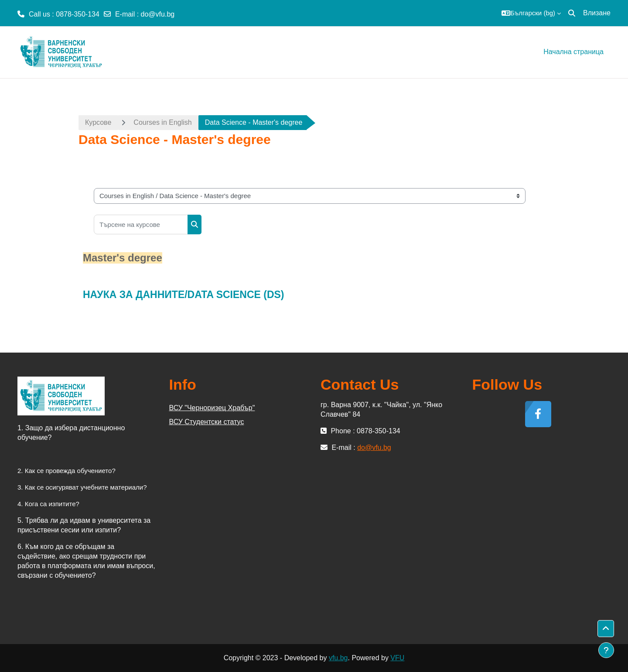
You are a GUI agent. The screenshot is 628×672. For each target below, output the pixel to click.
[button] (531, 13)
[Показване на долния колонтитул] (606, 650)
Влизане (597, 13)
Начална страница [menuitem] (573, 52)
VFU (397, 658)
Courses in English (162, 122)
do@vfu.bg (158, 14)
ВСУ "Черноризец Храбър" (212, 408)
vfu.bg (338, 658)
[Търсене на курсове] (141, 225)
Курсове (98, 122)
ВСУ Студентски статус (207, 422)
